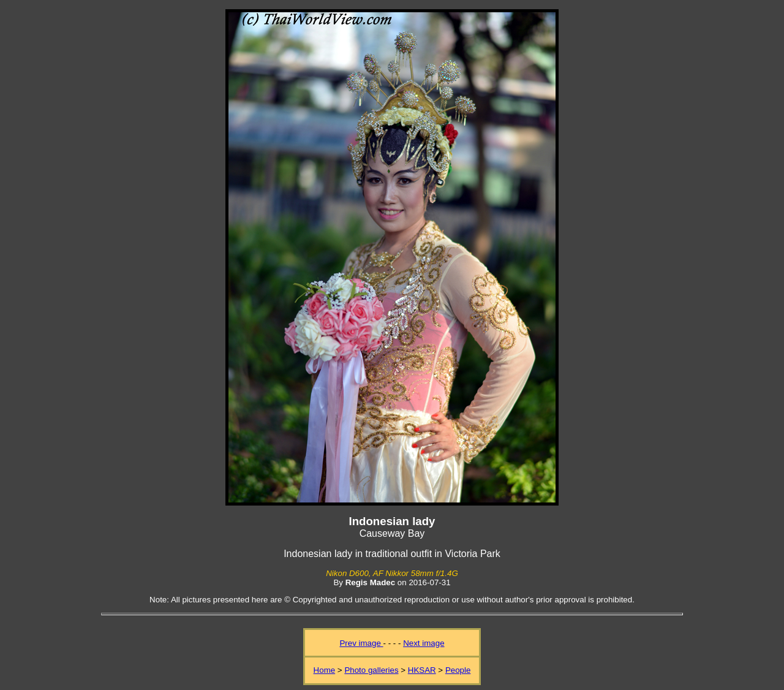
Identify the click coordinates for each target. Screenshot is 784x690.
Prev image (361, 643)
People (458, 670)
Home (325, 670)
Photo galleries (371, 670)
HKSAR (422, 670)
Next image (424, 643)
